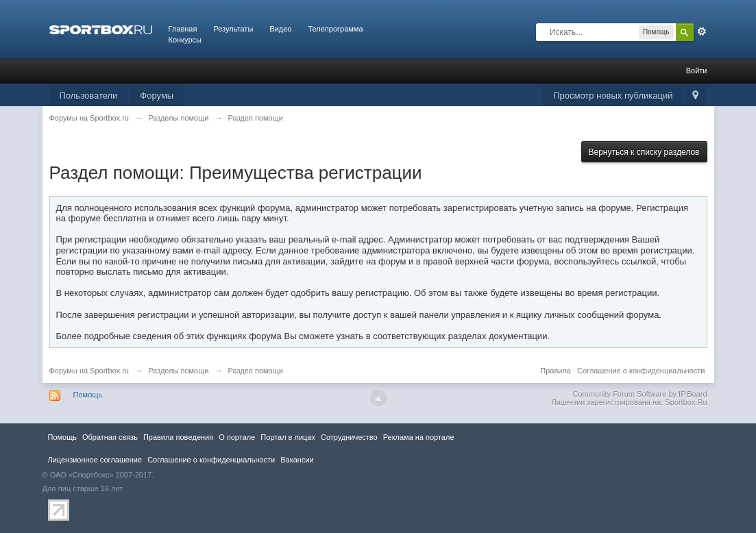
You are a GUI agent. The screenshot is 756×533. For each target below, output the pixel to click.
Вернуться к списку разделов (644, 152)
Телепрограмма (335, 29)
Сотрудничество (349, 437)
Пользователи (89, 96)
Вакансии (297, 460)
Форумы (157, 96)
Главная (183, 29)
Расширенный (702, 32)
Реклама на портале (419, 437)
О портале (237, 437)
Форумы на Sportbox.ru (89, 371)
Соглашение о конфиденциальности (641, 371)
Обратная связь (110, 437)
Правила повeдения (178, 437)
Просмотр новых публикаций (613, 96)
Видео (280, 29)
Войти (697, 71)
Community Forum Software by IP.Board (639, 394)
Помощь (88, 395)
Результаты (233, 29)
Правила (556, 371)
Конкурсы (185, 40)
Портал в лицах (288, 437)
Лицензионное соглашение (95, 460)
